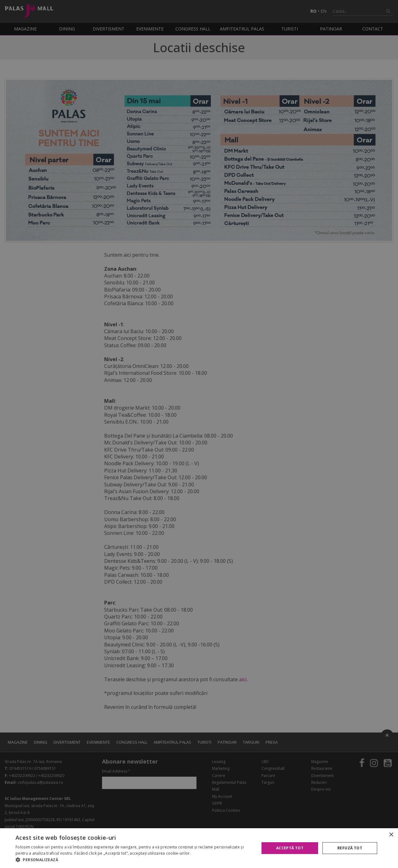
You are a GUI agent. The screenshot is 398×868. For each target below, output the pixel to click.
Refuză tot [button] (350, 848)
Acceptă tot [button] (290, 848)
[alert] (199, 434)
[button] (134, 860)
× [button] (391, 835)
